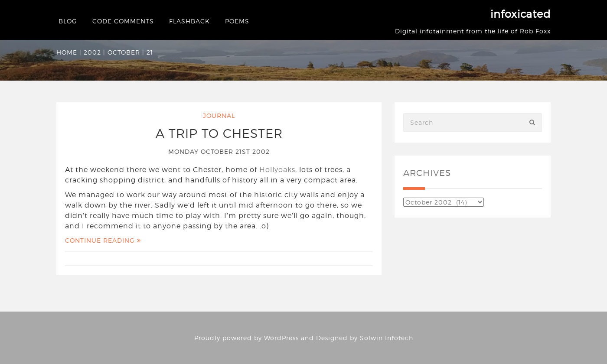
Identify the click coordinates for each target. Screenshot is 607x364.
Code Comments (123, 21)
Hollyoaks (277, 170)
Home (67, 52)
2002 (92, 52)
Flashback (189, 21)
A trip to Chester (219, 133)
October (124, 52)
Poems (237, 21)
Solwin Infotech (387, 338)
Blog (68, 21)
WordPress (281, 338)
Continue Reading (103, 240)
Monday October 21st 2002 (219, 151)
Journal (219, 115)
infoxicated (521, 14)
